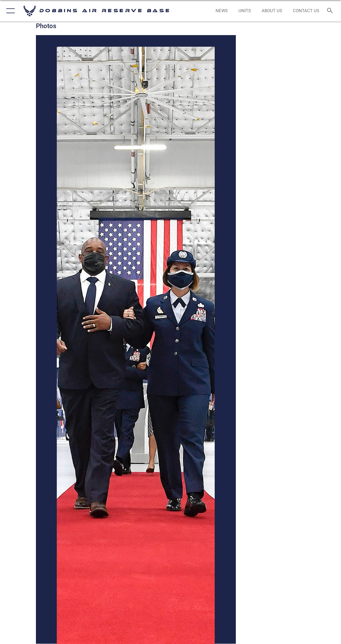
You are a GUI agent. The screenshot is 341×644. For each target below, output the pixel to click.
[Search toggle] (331, 11)
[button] (9, 11)
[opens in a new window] (222, 11)
